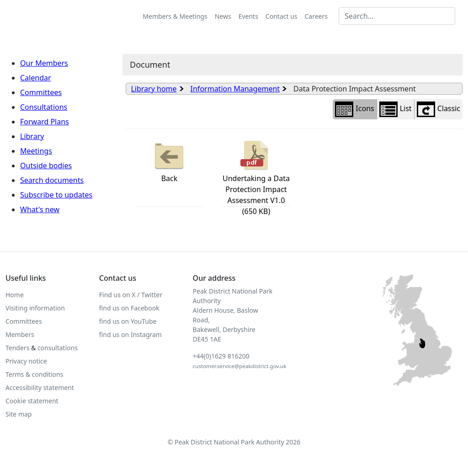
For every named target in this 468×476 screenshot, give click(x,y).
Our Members (44, 63)
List (396, 109)
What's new (40, 209)
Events (248, 16)
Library (32, 136)
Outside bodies (46, 166)
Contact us (282, 16)
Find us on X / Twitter (131, 295)
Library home (154, 89)
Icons (354, 109)
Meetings (36, 151)
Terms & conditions (34, 374)
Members (20, 334)
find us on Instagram (130, 334)
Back (169, 161)
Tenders (17, 348)
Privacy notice (26, 361)
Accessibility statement (40, 388)
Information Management (235, 89)
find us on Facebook (129, 308)
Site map (19, 414)
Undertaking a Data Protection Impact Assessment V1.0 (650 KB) (256, 177)
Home (15, 295)
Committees (41, 92)
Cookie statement (32, 401)
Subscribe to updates (56, 195)
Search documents (52, 180)
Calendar (36, 78)
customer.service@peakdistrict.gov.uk (240, 366)
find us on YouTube (128, 321)
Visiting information (35, 308)
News (223, 16)
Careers (316, 16)
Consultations (44, 107)
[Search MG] (397, 16)
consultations (58, 348)
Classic (439, 109)
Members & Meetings (175, 16)
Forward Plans (45, 122)
